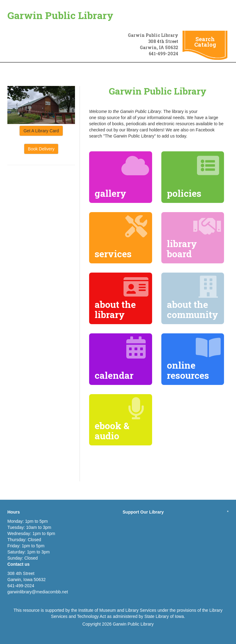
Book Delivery (41, 149)
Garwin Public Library (60, 15)
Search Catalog (205, 42)
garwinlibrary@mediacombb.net (38, 592)
